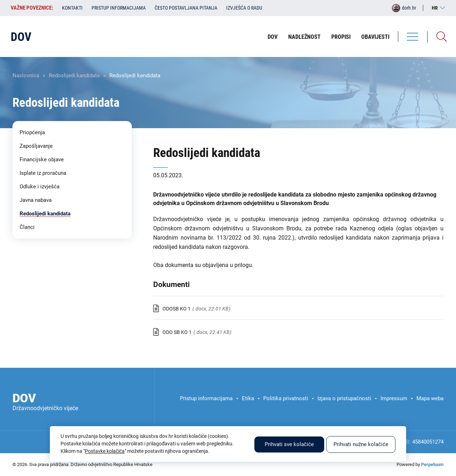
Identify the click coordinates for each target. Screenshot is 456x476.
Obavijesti (375, 37)
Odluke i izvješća (40, 187)
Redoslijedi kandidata (74, 75)
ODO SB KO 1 (177, 332)
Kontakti (72, 8)
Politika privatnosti (286, 398)
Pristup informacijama (119, 8)
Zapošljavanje (36, 146)
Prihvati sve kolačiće (289, 444)
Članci (27, 227)
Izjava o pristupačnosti (344, 398)
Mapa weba (430, 398)
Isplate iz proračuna (43, 173)
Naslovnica (26, 75)
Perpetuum (432, 464)
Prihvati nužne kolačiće (361, 444)
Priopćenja (32, 132)
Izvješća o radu (244, 8)
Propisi (341, 37)
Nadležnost (304, 37)
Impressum (394, 398)
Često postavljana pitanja (186, 8)
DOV (273, 37)
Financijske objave (42, 159)
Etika (248, 398)
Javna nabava (36, 200)
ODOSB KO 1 (177, 309)
